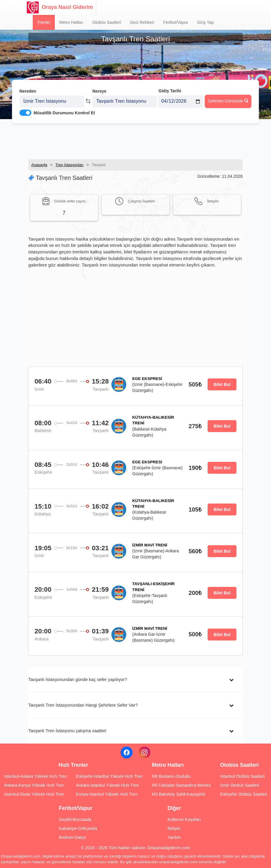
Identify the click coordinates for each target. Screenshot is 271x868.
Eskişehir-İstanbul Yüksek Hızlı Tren (109, 776)
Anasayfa (39, 165)
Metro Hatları (71, 22)
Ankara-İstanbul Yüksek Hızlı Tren (107, 785)
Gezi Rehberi (142, 22)
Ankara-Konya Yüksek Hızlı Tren (34, 785)
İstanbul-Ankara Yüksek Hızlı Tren (36, 776)
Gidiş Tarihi (170, 85)
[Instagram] (144, 752)
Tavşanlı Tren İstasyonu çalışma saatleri (67, 731)
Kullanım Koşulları (184, 819)
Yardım (174, 837)
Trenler (44, 22)
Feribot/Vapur (176, 22)
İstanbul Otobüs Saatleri (242, 776)
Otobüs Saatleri (107, 22)
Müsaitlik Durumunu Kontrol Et (64, 107)
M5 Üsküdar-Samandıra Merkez (181, 785)
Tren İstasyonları (70, 165)
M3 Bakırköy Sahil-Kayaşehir (179, 794)
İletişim (174, 828)
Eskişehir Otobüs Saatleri (243, 794)
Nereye (99, 86)
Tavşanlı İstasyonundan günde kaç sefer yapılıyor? (78, 680)
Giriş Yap (205, 22)
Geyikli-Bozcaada (75, 819)
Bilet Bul (222, 384)
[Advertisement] (135, 138)
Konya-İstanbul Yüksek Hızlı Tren (107, 794)
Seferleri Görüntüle (228, 96)
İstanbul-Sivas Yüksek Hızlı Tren (34, 794)
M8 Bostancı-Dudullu (171, 776)
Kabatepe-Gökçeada (78, 828)
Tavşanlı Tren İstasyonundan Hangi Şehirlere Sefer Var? (83, 705)
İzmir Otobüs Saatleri (240, 785)
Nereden (28, 86)
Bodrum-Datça (72, 837)
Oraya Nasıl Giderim (60, 7)
